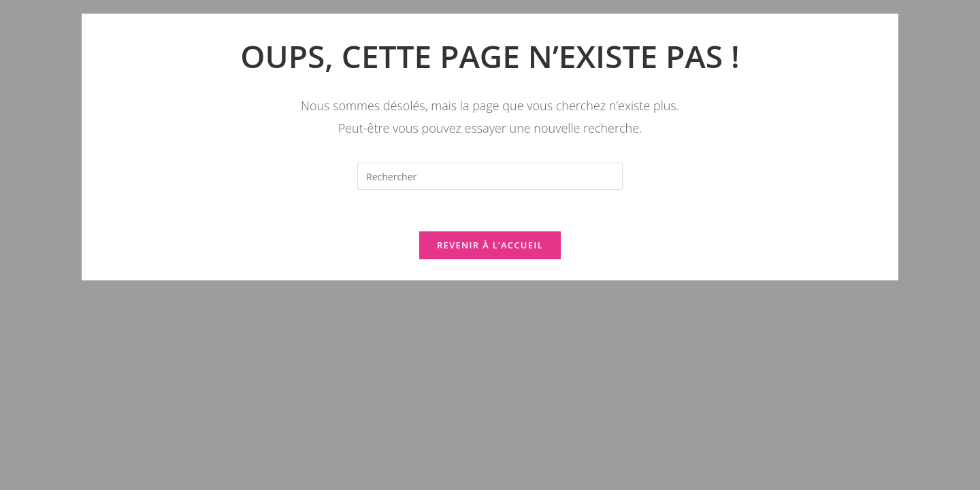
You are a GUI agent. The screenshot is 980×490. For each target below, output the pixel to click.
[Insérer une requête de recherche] (490, 176)
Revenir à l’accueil (490, 245)
